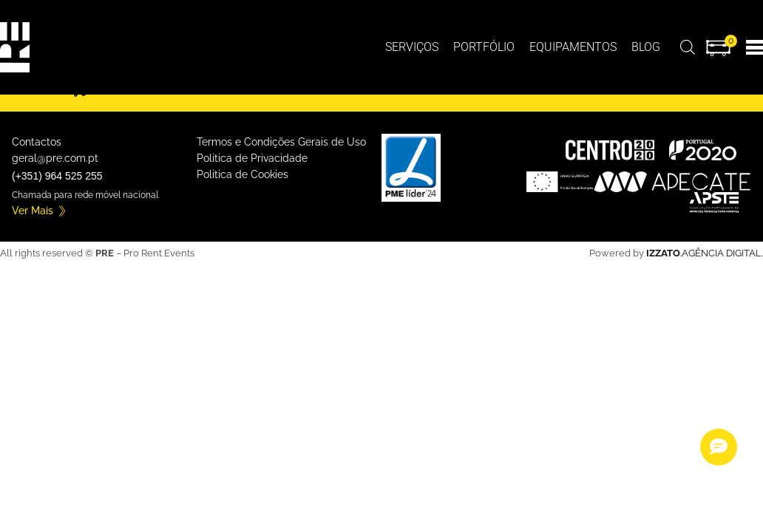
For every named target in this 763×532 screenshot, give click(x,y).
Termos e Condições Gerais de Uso (281, 142)
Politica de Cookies (243, 174)
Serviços (412, 47)
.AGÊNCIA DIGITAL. (705, 253)
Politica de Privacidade (252, 158)
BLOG (646, 47)
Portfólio (484, 47)
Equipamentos (573, 47)
